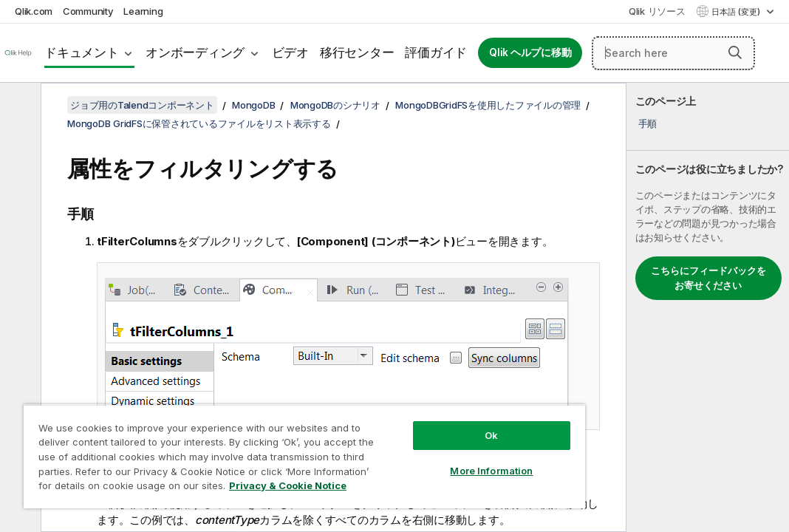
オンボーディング (195, 52)
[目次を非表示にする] (18, 106)
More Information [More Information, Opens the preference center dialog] (403, 445)
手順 (648, 123)
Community (88, 11)
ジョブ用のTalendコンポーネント (142, 105)
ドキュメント (82, 52)
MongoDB (253, 105)
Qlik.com (34, 11)
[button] (735, 52)
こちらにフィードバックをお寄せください (708, 278)
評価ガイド (436, 52)
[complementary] (708, 307)
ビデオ (290, 52)
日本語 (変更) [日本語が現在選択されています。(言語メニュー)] (737, 12)
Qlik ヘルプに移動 (530, 52)
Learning (143, 11)
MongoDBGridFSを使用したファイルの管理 (488, 105)
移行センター (357, 52)
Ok (403, 409)
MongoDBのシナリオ (335, 105)
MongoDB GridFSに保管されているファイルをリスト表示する (199, 123)
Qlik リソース (657, 11)
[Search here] (673, 53)
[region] (252, 443)
